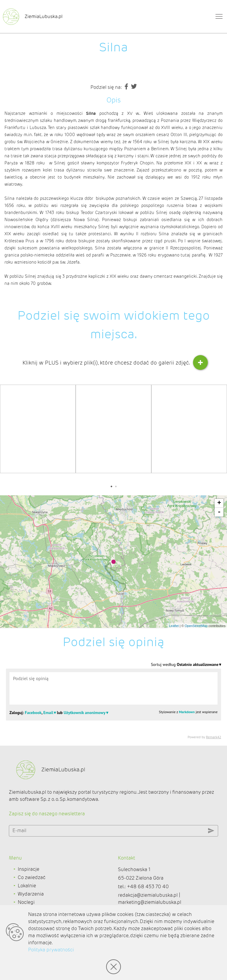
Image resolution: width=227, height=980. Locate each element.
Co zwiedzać (32, 877)
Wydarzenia (31, 894)
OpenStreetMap (196, 626)
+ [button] (219, 503)
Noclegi (26, 902)
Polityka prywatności (51, 950)
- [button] (219, 512)
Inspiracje (29, 869)
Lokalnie (27, 886)
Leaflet (174, 626)
